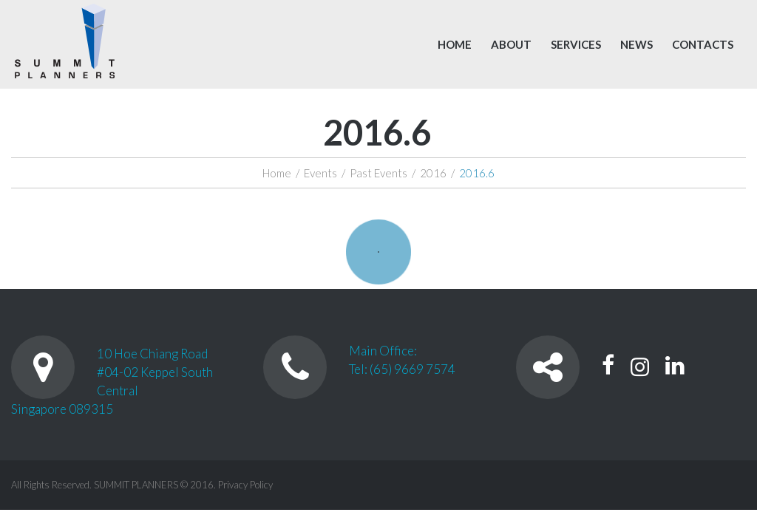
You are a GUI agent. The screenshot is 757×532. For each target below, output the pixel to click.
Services (576, 44)
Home (455, 44)
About (511, 44)
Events (320, 173)
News (637, 44)
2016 (433, 173)
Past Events (378, 173)
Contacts (703, 44)
